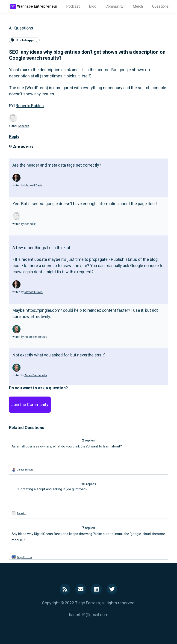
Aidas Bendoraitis (36, 337)
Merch (138, 6)
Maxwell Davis (34, 185)
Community (115, 6)
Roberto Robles (30, 106)
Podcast (73, 6)
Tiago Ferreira (24, 557)
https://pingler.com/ (44, 310)
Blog (93, 6)
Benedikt (24, 126)
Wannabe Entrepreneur (37, 6)
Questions (160, 6)
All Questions (21, 28)
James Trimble (25, 470)
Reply (14, 137)
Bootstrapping (24, 40)
